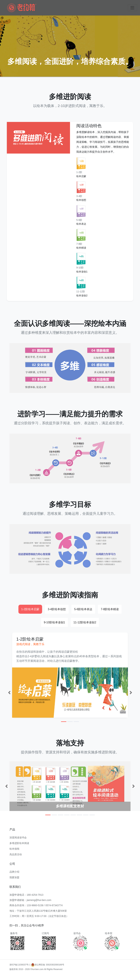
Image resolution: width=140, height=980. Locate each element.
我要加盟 (14, 877)
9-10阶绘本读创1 (54, 622)
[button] (9, 693)
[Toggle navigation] (132, 8)
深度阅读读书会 (18, 838)
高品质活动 (16, 854)
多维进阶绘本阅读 (19, 843)
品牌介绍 (14, 872)
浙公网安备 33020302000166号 (48, 965)
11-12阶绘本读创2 (85, 622)
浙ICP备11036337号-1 (20, 965)
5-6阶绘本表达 (83, 609)
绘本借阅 (14, 849)
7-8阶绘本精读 (110, 609)
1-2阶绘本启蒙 (30, 609)
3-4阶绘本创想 (57, 609)
